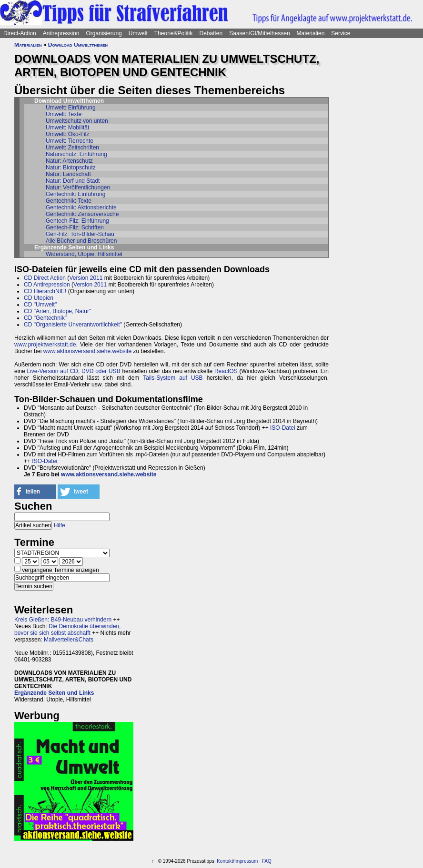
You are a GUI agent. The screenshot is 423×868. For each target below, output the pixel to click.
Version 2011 (86, 278)
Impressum (246, 861)
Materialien (311, 33)
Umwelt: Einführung (71, 108)
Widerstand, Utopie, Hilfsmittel (84, 254)
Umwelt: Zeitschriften (72, 148)
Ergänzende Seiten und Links (54, 693)
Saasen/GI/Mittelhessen (259, 33)
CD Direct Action (45, 278)
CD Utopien (39, 298)
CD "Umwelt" (40, 305)
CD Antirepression (47, 285)
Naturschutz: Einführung (76, 154)
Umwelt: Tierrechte (70, 141)
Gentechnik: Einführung (76, 194)
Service (341, 33)
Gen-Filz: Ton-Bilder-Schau (80, 234)
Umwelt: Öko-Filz (67, 134)
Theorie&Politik (174, 33)
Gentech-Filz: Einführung (77, 221)
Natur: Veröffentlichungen (78, 187)
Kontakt (225, 861)
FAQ (267, 861)
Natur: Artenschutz (69, 161)
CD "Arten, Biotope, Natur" (57, 311)
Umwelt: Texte (64, 114)
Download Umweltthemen (78, 45)
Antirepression (61, 33)
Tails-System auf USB (173, 378)
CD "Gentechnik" (45, 318)
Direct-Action (20, 33)
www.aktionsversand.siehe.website (87, 351)
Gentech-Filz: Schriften (75, 227)
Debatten (211, 33)
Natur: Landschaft (68, 174)
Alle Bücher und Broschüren (81, 241)
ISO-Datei (283, 428)
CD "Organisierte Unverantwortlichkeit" (73, 325)
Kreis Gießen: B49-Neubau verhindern (63, 620)
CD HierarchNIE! (45, 291)
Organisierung (104, 33)
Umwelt (138, 33)
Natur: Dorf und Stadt (73, 181)
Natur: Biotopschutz (71, 168)
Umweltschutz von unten (77, 121)
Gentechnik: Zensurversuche (82, 214)
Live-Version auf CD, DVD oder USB (73, 371)
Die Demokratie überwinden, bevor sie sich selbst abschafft (67, 630)
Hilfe (60, 525)
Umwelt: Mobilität (67, 128)
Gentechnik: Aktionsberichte (81, 207)
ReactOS (226, 371)
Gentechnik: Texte (69, 201)
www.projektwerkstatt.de (45, 345)
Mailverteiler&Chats (69, 640)
